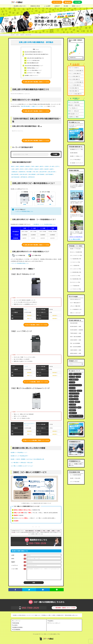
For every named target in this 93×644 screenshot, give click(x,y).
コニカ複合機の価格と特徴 (76, 272)
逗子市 (57, 166)
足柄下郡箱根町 (41, 174)
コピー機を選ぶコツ (73, 108)
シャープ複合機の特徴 (75, 285)
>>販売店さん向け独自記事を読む (76, 237)
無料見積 (68, 2)
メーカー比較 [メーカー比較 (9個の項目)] (73, 390)
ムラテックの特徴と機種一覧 (75, 94)
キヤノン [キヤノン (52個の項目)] (72, 377)
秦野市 (17, 169)
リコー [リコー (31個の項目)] (79, 390)
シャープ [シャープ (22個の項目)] (72, 382)
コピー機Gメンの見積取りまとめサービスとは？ (22, 466)
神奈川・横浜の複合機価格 (76, 336)
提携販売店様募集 (17, 627)
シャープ (26, 367)
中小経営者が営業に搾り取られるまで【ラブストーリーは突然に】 (76, 216)
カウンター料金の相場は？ (76, 159)
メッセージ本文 (15, 569)
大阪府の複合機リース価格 (76, 350)
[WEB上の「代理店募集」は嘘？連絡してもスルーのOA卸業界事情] (77, 225)
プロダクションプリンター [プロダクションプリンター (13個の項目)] (75, 385)
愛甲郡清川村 (32, 177)
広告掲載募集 (16, 630)
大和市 (26, 169)
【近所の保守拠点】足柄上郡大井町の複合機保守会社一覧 (36, 55)
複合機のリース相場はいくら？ (76, 156)
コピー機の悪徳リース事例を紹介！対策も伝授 (22, 463)
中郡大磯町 (29, 172)
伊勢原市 (31, 169)
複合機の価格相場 (74, 153)
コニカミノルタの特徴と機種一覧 (76, 82)
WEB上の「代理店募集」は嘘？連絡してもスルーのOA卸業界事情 (77, 233)
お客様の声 (57, 6)
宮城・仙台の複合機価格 (75, 343)
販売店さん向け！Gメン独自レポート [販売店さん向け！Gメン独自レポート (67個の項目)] (76, 416)
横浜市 (13, 166)
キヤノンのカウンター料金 (76, 269)
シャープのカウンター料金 (76, 289)
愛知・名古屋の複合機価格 (76, 346)
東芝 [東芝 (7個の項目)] (79, 407)
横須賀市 (28, 166)
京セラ (25, 309)
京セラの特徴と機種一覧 (74, 79)
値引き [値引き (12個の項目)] (72, 402)
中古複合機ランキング (74, 114)
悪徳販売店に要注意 (35, 6)
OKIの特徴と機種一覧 (74, 88)
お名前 (13, 555)
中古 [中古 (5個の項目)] (71, 396)
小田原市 (47, 166)
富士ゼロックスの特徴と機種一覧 (76, 71)
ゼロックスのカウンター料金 (76, 255)
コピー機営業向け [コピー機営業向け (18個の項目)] (74, 379)
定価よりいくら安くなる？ (76, 313)
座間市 (42, 169)
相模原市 (22, 166)
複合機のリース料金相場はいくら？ (19, 453)
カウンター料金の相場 (74, 102)
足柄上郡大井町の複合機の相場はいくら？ (33, 66)
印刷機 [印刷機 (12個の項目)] (77, 402)
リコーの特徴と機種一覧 (74, 76)
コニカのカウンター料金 (75, 275)
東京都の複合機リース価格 (76, 326)
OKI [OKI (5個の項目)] (71, 374)
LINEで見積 (78, 2)
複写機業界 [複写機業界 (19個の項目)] (72, 410)
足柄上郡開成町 (32, 174)
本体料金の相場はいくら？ (31, 68)
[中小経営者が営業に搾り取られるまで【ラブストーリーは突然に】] (77, 209)
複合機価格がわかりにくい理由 (76, 149)
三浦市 (13, 169)
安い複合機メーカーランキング (76, 163)
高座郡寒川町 (22, 172)
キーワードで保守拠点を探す (32, 60)
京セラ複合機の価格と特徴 (76, 279)
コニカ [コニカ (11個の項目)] (78, 377)
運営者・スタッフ (76, 6)
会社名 (13, 559)
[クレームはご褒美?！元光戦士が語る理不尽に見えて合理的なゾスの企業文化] (77, 178)
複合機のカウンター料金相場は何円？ (20, 456)
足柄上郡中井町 (43, 172)
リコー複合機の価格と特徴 (76, 259)
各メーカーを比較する (74, 68)
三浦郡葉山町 (14, 172)
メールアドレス (15, 566)
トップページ (16, 621)
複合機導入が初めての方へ (20, 6)
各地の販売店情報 (74, 323)
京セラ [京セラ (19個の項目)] (76, 396)
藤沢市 (42, 166)
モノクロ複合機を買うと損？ (76, 309)
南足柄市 (47, 169)
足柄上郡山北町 (23, 174)
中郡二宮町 (35, 172)
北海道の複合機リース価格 (76, 340)
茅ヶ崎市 (52, 166)
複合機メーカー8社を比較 (75, 249)
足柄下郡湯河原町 (15, 177)
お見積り (15, 625)
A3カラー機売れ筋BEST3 (75, 303)
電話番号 (13, 562)
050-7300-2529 (57, 2)
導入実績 (66, 6)
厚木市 (22, 169)
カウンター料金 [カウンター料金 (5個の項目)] (77, 374)
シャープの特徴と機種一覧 (74, 85)
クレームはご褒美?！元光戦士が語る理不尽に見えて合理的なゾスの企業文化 (77, 186)
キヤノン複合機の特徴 (75, 265)
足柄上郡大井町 (52, 172)
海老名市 (37, 169)
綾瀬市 (52, 169)
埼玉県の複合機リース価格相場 (76, 330)
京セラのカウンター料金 (75, 282)
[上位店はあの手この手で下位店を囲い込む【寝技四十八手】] (77, 195)
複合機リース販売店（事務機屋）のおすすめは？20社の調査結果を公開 (27, 459)
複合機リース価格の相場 (74, 105)
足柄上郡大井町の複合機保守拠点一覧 (34, 58)
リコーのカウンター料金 (75, 262)
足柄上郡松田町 (15, 174)
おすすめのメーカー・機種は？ (32, 73)
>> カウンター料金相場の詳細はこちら (24, 211)
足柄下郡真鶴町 (49, 174)
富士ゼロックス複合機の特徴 (76, 252)
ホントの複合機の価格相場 (76, 474)
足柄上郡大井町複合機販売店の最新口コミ (33, 52)
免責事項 (50, 621)
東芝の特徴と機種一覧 (74, 91)
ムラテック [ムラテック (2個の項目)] (72, 388)
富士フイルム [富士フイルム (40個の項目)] (73, 407)
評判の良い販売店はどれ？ (76, 299)
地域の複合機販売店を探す (31, 63)
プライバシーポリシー (54, 623)
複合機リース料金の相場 (75, 478)
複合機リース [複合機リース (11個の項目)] (73, 413)
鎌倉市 (37, 166)
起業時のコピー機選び (74, 117)
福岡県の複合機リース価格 (76, 353)
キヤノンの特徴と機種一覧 (74, 73)
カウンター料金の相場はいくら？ (33, 70)
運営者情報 (16, 623)
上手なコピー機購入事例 (75, 306)
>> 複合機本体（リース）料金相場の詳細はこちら (44, 224)
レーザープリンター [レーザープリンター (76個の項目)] (74, 393)
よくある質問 (47, 6)
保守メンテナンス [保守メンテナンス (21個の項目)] (74, 399)
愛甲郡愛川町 (24, 177)
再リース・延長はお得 (74, 111)
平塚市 (33, 166)
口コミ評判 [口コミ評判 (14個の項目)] (72, 404)
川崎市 (17, 166)
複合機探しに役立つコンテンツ (30, 75)
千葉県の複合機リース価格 (76, 333)
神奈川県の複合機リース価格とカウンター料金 (32, 106)
